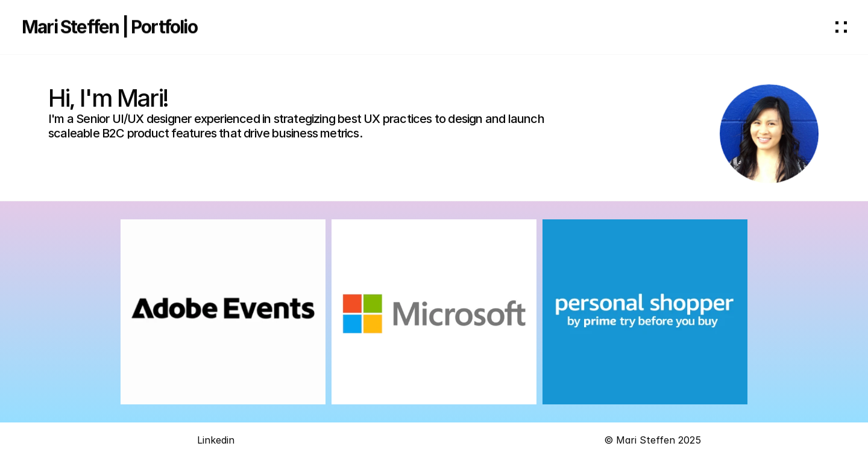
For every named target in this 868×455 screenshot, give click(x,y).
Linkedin (216, 442)
